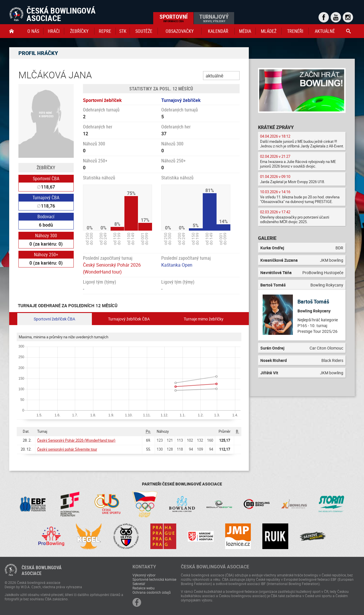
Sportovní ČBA (46, 179)
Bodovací (46, 217)
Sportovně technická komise (154, 579)
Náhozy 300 (46, 236)
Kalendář (218, 31)
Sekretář (139, 584)
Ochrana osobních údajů (152, 592)
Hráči (54, 31)
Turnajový (214, 18)
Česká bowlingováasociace (42, 570)
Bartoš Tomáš (313, 301)
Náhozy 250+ (46, 255)
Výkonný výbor (144, 575)
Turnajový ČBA (46, 198)
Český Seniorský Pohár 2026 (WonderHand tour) (76, 440)
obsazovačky (180, 31)
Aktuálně (325, 31)
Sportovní (174, 18)
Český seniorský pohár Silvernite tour (67, 449)
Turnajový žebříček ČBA (129, 319)
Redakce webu (144, 588)
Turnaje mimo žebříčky (204, 319)
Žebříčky (79, 31)
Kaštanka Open (177, 265)
